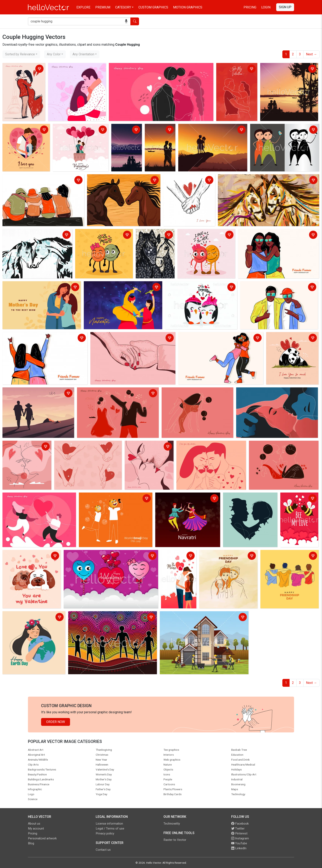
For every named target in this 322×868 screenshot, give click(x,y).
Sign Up (285, 7)
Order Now (56, 722)
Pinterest (239, 833)
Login (266, 7)
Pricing (250, 7)
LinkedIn (239, 848)
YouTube (239, 843)
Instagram (240, 838)
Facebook (240, 824)
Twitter (238, 828)
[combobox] (21, 54)
